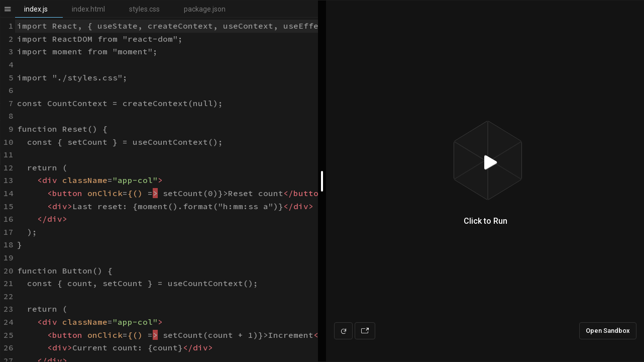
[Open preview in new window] (365, 331)
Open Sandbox (608, 331)
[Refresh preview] (343, 331)
